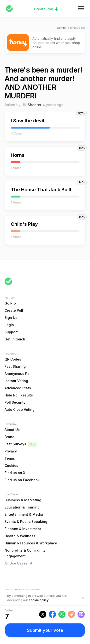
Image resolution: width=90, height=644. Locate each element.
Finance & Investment (23, 529)
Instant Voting (16, 381)
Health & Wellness (20, 536)
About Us (12, 430)
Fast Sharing (15, 366)
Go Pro (10, 303)
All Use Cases (16, 563)
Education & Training (22, 507)
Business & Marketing (23, 500)
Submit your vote (45, 630)
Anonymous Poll (18, 374)
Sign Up (11, 318)
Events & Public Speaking (26, 522)
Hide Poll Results (19, 395)
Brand (9, 437)
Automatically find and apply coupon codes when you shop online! (56, 43)
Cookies (11, 466)
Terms (10, 458)
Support (11, 332)
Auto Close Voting (20, 410)
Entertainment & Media (24, 514)
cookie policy (39, 600)
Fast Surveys (15, 444)
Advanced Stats (18, 388)
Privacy (11, 451)
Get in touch (15, 339)
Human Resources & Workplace (31, 543)
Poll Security (15, 402)
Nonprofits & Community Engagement (25, 553)
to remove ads (71, 28)
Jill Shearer (32, 105)
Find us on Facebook (22, 480)
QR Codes (13, 359)
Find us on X (15, 473)
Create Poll (43, 9)
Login (9, 325)
